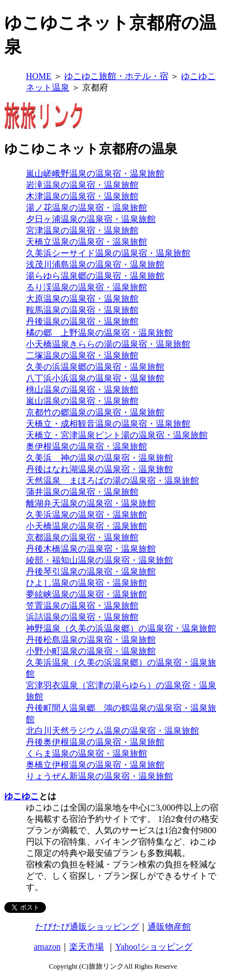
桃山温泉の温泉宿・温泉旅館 (82, 390)
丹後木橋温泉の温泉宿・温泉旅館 (91, 549)
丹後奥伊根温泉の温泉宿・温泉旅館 (95, 742)
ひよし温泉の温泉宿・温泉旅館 (87, 583)
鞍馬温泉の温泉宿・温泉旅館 (82, 310)
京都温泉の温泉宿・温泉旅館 (82, 537)
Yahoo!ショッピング (154, 947)
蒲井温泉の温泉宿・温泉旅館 (82, 492)
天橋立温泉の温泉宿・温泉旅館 (87, 242)
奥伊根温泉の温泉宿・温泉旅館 (87, 446)
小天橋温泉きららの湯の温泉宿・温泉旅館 (108, 344)
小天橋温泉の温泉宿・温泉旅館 (87, 526)
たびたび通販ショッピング (87, 927)
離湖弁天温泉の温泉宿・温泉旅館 (91, 503)
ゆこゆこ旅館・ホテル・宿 (116, 76)
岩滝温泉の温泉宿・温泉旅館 (82, 185)
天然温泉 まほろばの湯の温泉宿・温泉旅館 (112, 481)
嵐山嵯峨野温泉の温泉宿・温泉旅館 (95, 174)
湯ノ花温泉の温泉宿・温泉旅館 (87, 208)
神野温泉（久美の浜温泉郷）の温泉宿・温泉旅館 (121, 628)
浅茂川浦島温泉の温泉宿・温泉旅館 (95, 264)
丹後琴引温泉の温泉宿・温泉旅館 (91, 571)
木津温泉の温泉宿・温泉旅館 (82, 196)
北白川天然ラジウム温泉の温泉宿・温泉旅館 (112, 731)
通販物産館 (169, 927)
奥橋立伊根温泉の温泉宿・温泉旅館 (95, 765)
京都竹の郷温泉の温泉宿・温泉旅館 (95, 412)
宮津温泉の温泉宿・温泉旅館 (82, 230)
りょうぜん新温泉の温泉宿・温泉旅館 (99, 776)
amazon (47, 947)
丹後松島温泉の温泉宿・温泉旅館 (91, 640)
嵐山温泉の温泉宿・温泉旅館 (82, 401)
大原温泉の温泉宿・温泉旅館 (82, 299)
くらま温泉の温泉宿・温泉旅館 (87, 753)
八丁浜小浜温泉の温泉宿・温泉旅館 (95, 378)
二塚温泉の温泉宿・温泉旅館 (82, 355)
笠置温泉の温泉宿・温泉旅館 (82, 606)
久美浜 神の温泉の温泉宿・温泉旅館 (99, 458)
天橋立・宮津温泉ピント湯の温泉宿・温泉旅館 (117, 435)
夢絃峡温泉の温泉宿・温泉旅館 (87, 594)
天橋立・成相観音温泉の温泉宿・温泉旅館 (108, 424)
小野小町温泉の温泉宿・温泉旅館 (91, 651)
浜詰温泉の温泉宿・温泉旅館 (82, 617)
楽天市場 (87, 947)
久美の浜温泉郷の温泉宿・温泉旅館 (95, 367)
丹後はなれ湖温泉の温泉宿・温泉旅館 (99, 469)
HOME (39, 76)
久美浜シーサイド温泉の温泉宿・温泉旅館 (108, 253)
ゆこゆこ (22, 796)
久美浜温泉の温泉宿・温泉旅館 (87, 515)
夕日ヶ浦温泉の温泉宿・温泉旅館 (91, 219)
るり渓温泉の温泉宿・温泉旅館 (87, 287)
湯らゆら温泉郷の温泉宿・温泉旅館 (95, 276)
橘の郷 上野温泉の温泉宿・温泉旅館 (99, 333)
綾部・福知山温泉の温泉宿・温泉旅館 (99, 560)
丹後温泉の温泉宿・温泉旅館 (82, 321)
